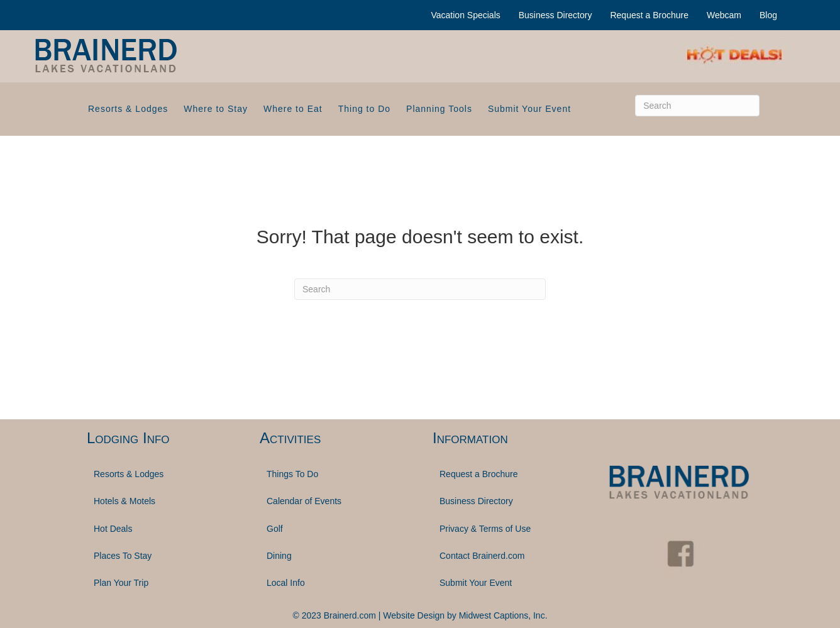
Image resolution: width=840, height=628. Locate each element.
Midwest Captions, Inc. (503, 615)
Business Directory (555, 15)
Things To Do (292, 474)
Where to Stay (216, 109)
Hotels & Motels (124, 501)
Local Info (286, 583)
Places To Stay (123, 556)
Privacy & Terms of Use (485, 529)
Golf (275, 529)
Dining (279, 556)
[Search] (697, 106)
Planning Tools (439, 109)
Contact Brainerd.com (482, 556)
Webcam (724, 15)
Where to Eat (293, 109)
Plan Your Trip (121, 583)
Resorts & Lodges (128, 109)
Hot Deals (113, 529)
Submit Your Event (529, 109)
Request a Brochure (649, 15)
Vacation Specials (466, 15)
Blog (768, 15)
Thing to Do (364, 109)
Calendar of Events (304, 501)
